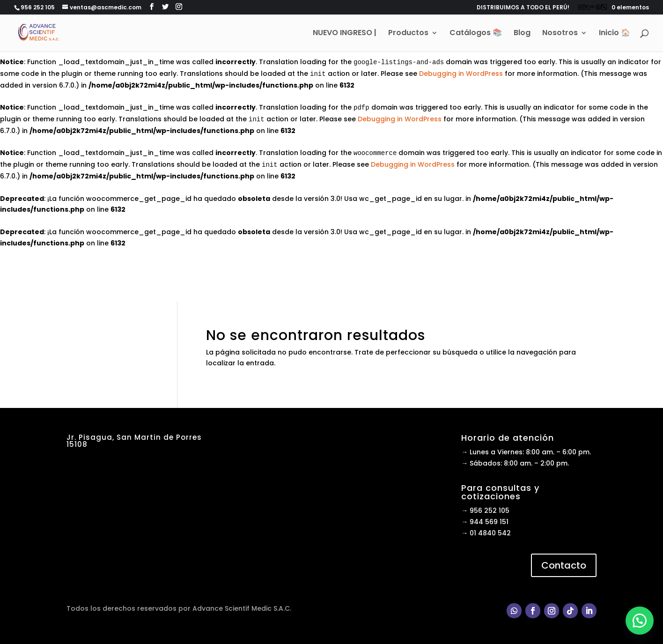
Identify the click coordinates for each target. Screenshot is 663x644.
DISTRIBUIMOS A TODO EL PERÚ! (523, 8)
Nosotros (560, 34)
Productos (408, 34)
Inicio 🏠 (615, 34)
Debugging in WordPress (461, 74)
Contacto (564, 565)
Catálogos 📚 (476, 34)
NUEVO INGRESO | (345, 34)
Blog (522, 34)
